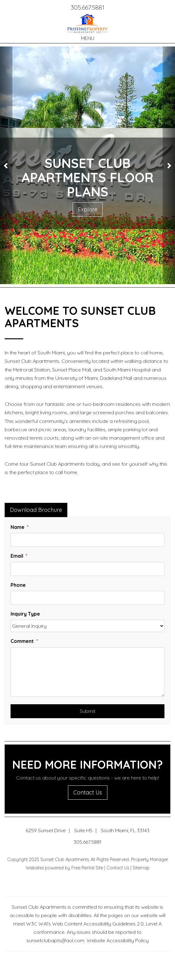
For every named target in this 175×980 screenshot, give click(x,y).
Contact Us (88, 792)
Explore (88, 209)
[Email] (87, 569)
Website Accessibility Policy (118, 940)
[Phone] (87, 598)
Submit (87, 711)
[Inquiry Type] (87, 626)
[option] (87, 165)
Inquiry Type (25, 614)
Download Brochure (36, 510)
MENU (88, 38)
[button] (6, 165)
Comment (22, 641)
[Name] (87, 540)
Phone (18, 585)
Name (18, 527)
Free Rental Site (87, 868)
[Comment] (87, 672)
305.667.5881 (87, 7)
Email (17, 556)
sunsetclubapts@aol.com (55, 940)
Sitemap (141, 868)
